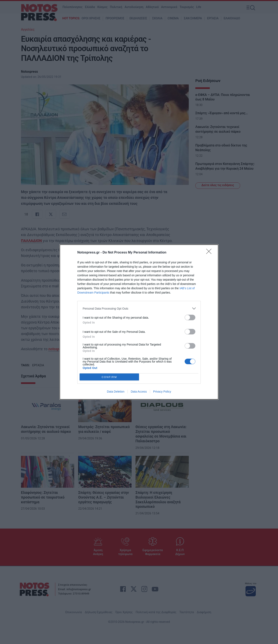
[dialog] (139, 322)
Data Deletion (116, 392)
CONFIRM (109, 377)
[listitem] (139, 308)
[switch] (190, 317)
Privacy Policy (162, 392)
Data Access (139, 392)
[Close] (210, 253)
